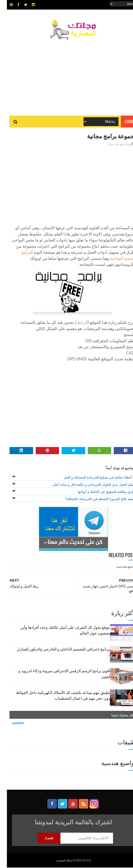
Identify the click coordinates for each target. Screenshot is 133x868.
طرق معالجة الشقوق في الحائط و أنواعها (99, 492)
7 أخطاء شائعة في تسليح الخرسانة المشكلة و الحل (92, 478)
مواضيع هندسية (112, 144)
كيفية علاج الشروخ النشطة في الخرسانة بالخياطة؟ (93, 499)
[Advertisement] (66, 75)
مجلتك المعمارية (57, 861)
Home (122, 122)
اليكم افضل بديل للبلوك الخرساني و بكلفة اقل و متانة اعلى (87, 485)
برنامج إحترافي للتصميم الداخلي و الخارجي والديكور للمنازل (57, 649)
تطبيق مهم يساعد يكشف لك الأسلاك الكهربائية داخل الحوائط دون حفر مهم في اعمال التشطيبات (56, 696)
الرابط (76, 323)
